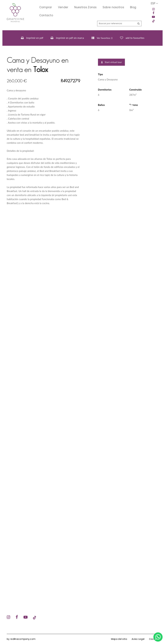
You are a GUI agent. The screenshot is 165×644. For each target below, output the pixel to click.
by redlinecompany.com (21, 639)
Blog (133, 7)
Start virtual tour (111, 62)
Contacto (46, 15)
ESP (154, 3)
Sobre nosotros (113, 7)
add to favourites (135, 38)
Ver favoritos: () (102, 38)
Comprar (46, 7)
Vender (63, 7)
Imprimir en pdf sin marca (67, 38)
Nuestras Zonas (85, 7)
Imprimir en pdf (32, 38)
